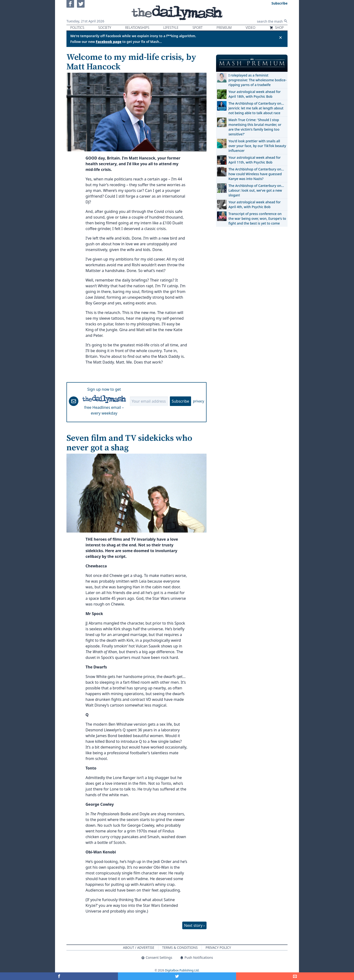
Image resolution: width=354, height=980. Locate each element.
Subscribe (180, 401)
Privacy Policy (218, 947)
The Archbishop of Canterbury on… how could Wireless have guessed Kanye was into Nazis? (256, 174)
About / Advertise (139, 947)
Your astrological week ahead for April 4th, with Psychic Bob (255, 204)
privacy (199, 401)
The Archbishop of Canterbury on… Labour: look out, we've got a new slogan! (256, 190)
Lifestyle (171, 28)
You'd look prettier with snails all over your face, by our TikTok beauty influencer (257, 146)
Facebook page (109, 42)
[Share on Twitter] (177, 976)
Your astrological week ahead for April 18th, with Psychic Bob (255, 94)
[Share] (295, 976)
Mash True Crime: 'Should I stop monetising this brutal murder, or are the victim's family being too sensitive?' (255, 127)
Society (105, 28)
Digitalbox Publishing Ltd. (182, 970)
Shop (277, 28)
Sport (197, 28)
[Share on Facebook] (59, 976)
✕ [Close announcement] (281, 37)
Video (250, 28)
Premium (224, 28)
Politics (77, 28)
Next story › (194, 925)
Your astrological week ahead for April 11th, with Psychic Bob (255, 160)
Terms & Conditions (180, 947)
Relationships (137, 28)
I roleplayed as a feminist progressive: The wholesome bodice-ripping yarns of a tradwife (258, 80)
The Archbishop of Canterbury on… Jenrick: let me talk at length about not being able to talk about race (256, 108)
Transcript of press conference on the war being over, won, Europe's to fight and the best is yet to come (257, 218)
